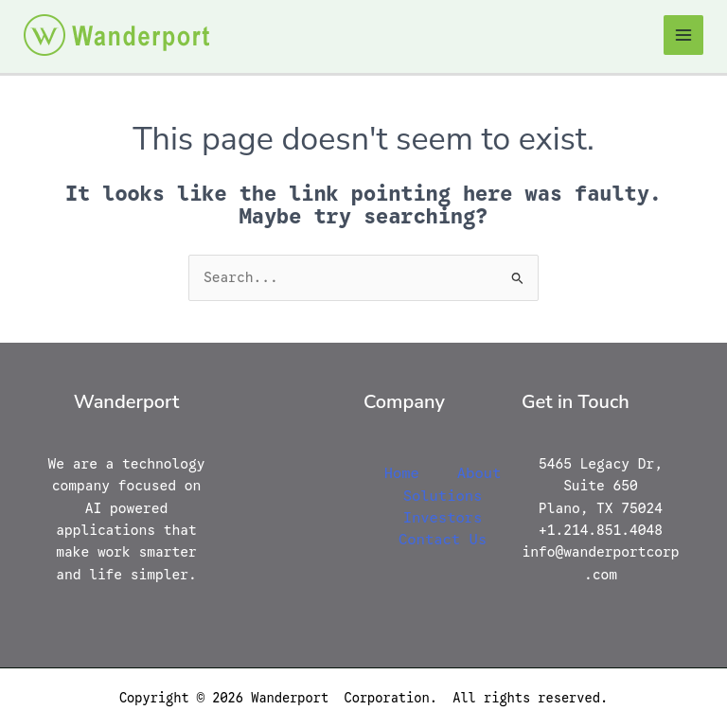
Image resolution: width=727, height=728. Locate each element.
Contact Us (443, 539)
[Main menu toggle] (683, 35)
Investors (443, 517)
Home (402, 473)
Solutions (443, 496)
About (479, 473)
